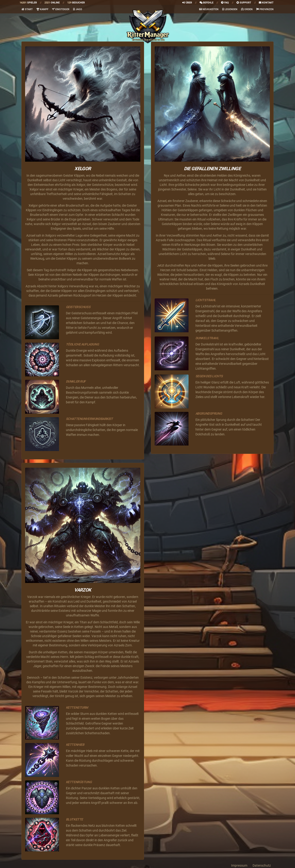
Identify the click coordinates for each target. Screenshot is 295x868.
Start (27, 9)
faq (225, 3)
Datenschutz (262, 865)
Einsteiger (61, 9)
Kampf (42, 9)
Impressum (239, 865)
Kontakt (266, 3)
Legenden (230, 9)
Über (187, 3)
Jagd (78, 9)
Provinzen (265, 9)
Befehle (206, 3)
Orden (247, 9)
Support (244, 3)
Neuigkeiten (209, 9)
